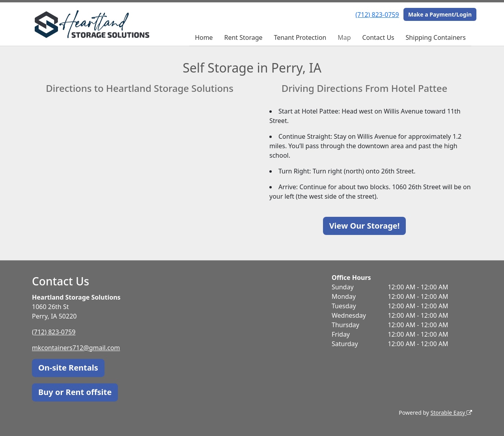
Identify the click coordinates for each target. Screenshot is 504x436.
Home (204, 37)
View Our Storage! (365, 226)
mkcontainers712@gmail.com (76, 348)
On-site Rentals (68, 368)
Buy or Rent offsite (75, 392)
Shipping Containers (436, 37)
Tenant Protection (300, 37)
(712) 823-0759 (377, 15)
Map (344, 37)
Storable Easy (451, 413)
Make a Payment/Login (440, 14)
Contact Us (378, 37)
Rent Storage (243, 37)
